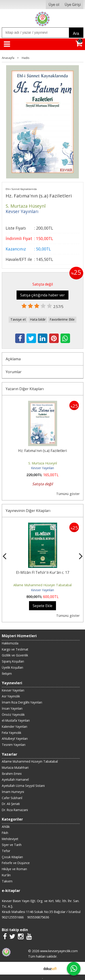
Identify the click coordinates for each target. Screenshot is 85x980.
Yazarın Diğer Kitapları (25, 389)
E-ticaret (35, 968)
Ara (76, 34)
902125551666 (13, 917)
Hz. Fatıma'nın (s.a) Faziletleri (42, 451)
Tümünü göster (68, 494)
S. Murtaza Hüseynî (43, 463)
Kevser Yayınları (42, 468)
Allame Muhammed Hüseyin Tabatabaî (42, 585)
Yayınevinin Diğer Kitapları (28, 511)
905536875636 (38, 917)
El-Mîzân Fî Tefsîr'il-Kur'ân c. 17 (43, 572)
